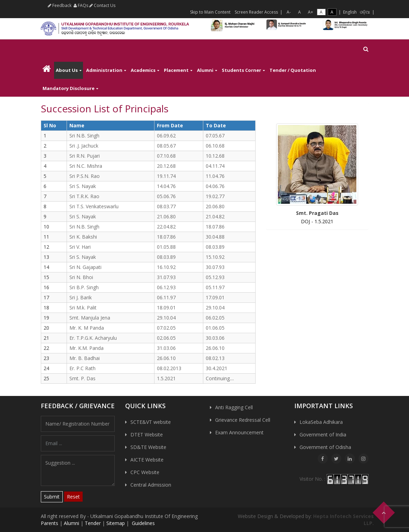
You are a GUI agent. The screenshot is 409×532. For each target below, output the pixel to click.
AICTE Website (147, 460)
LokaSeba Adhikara (321, 422)
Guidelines (143, 523)
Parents (50, 523)
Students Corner (241, 70)
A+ (310, 12)
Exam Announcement (239, 432)
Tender (93, 523)
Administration (104, 70)
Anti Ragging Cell (234, 407)
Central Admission (151, 485)
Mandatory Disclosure (69, 88)
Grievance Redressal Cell (243, 420)
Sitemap (116, 523)
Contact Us (102, 5)
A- (289, 12)
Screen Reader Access (256, 12)
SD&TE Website (148, 447)
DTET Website (147, 434)
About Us (67, 70)
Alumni (205, 70)
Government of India (323, 434)
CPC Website (145, 472)
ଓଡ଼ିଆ (365, 12)
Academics (143, 70)
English (350, 12)
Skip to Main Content (210, 12)
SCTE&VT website (151, 422)
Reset (73, 497)
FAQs (81, 5)
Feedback (60, 5)
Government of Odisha (325, 447)
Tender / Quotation (293, 70)
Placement (176, 70)
